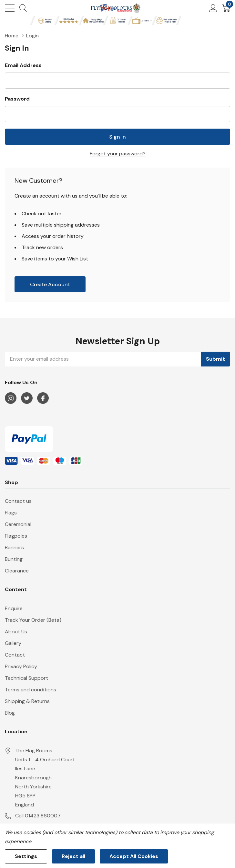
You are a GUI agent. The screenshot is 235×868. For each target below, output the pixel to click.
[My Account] (213, 8)
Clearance (17, 571)
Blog (10, 713)
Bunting (14, 559)
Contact (15, 655)
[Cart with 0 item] (226, 8)
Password (17, 99)
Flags (11, 513)
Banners (14, 547)
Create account (50, 284)
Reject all (73, 856)
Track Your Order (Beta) (33, 620)
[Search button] (23, 8)
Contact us (18, 501)
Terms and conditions (31, 690)
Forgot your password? (118, 154)
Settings (26, 856)
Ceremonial (18, 524)
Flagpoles (16, 536)
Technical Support (26, 678)
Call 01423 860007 (38, 816)
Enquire (14, 608)
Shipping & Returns (27, 701)
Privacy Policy (21, 666)
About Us (16, 632)
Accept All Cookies (134, 856)
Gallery (13, 643)
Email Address (23, 65)
